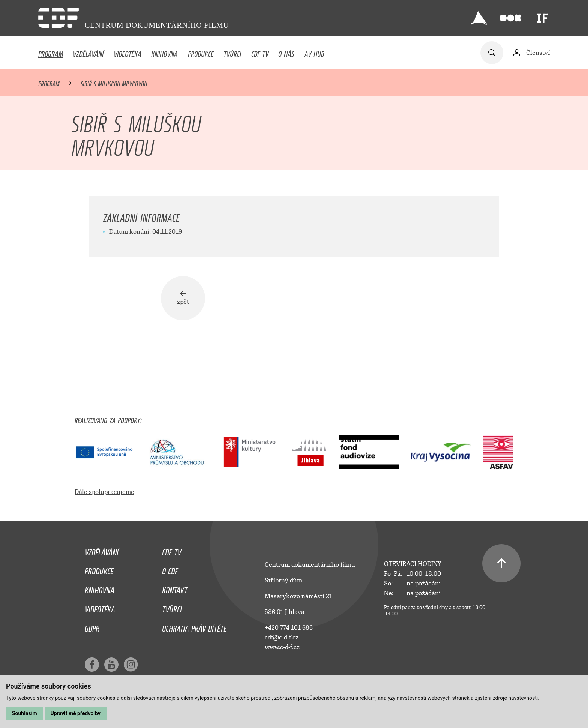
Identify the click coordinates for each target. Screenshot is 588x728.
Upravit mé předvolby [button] (76, 713)
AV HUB (314, 52)
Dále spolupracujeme (104, 492)
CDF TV (260, 52)
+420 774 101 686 (289, 628)
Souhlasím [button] (25, 713)
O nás (286, 52)
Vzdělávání (88, 52)
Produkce (201, 52)
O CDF (170, 569)
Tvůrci (232, 52)
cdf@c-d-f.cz (282, 637)
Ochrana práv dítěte (194, 627)
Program (51, 52)
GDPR (92, 627)
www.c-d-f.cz (282, 647)
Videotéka (127, 52)
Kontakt (175, 588)
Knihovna (164, 52)
